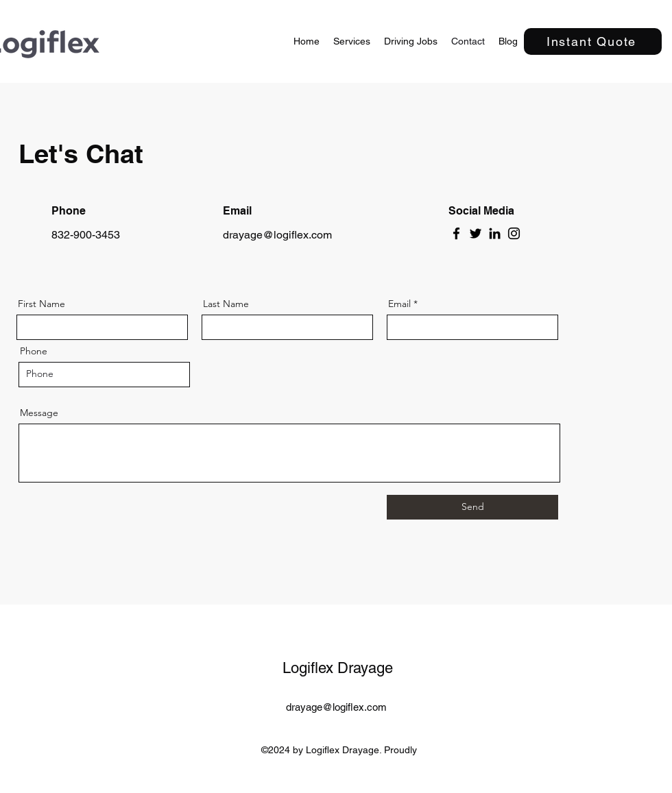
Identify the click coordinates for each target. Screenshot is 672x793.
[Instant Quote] (593, 41)
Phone (34, 351)
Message (39, 413)
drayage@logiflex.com (277, 235)
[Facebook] (456, 233)
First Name (41, 304)
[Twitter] (476, 233)
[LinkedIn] (495, 233)
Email (399, 304)
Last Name (226, 304)
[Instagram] (514, 233)
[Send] (472, 507)
